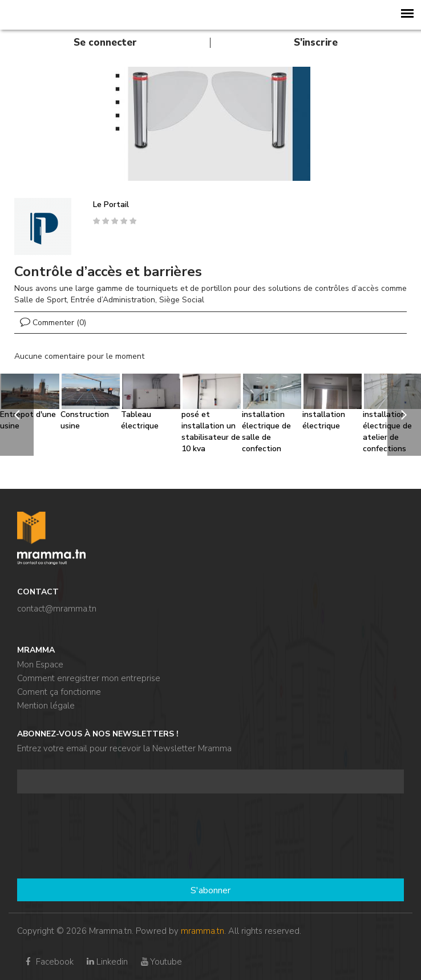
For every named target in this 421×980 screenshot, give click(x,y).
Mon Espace (40, 665)
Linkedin (106, 962)
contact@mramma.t (54, 609)
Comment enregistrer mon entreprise (89, 678)
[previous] (17, 415)
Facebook (48, 962)
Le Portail (111, 204)
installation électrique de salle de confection (266, 432)
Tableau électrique (140, 420)
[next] (404, 415)
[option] (211, 124)
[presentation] (64, 837)
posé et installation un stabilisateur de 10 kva (211, 432)
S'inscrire (316, 42)
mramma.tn (203, 931)
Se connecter (105, 42)
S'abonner (211, 890)
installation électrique (324, 420)
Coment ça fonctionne (59, 692)
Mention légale (46, 706)
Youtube (161, 962)
